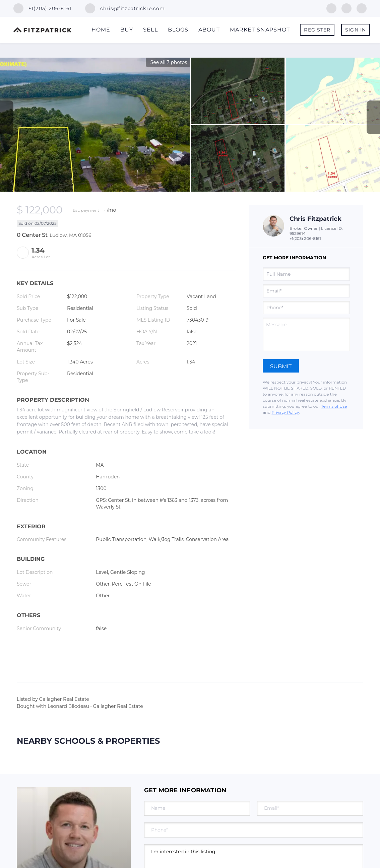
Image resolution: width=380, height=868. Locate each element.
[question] (306, 334)
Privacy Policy (285, 412)
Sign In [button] (356, 30)
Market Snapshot (260, 30)
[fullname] (306, 274)
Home (101, 30)
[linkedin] (346, 8)
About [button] (209, 30)
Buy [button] (127, 30)
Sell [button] (150, 30)
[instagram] (362, 8)
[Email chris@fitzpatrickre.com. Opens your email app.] (125, 8)
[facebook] (331, 8)
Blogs (178, 30)
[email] (306, 291)
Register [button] (317, 30)
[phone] (306, 308)
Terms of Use (334, 406)
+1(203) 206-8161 (305, 238)
